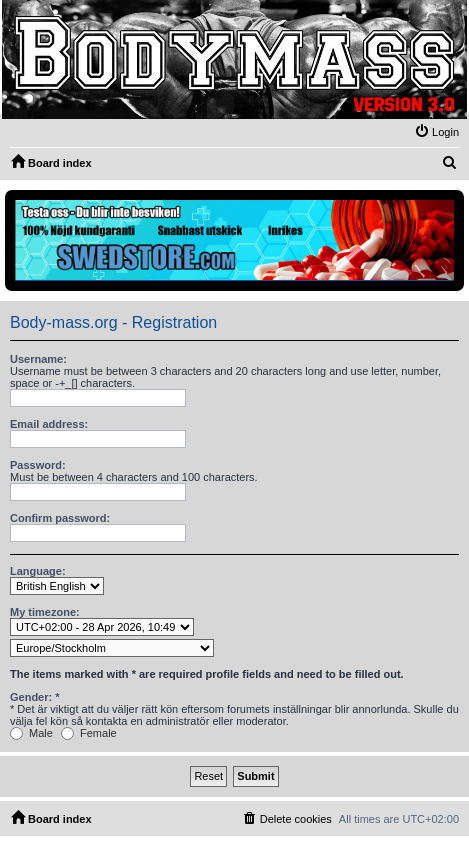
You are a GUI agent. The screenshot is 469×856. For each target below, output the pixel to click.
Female (89, 733)
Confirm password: (60, 518)
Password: (38, 465)
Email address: (49, 424)
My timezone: (45, 612)
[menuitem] (436, 132)
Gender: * (35, 697)
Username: (38, 359)
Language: (38, 571)
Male (31, 733)
